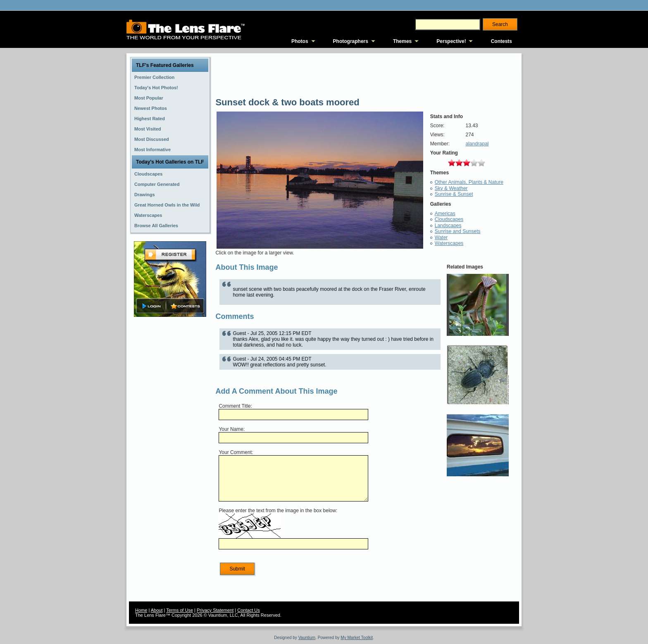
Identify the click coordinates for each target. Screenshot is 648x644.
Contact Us (248, 610)
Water (441, 238)
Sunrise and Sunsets (458, 231)
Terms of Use (180, 610)
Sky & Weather (451, 188)
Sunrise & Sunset (454, 194)
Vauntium (307, 638)
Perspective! (451, 41)
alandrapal (477, 144)
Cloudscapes (449, 219)
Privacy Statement (215, 610)
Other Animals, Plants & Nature (469, 182)
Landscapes (448, 226)
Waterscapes (449, 243)
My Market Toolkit (357, 638)
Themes (402, 41)
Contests (501, 41)
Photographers (351, 41)
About (157, 610)
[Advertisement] (170, 449)
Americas (445, 214)
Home (141, 610)
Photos (300, 41)
